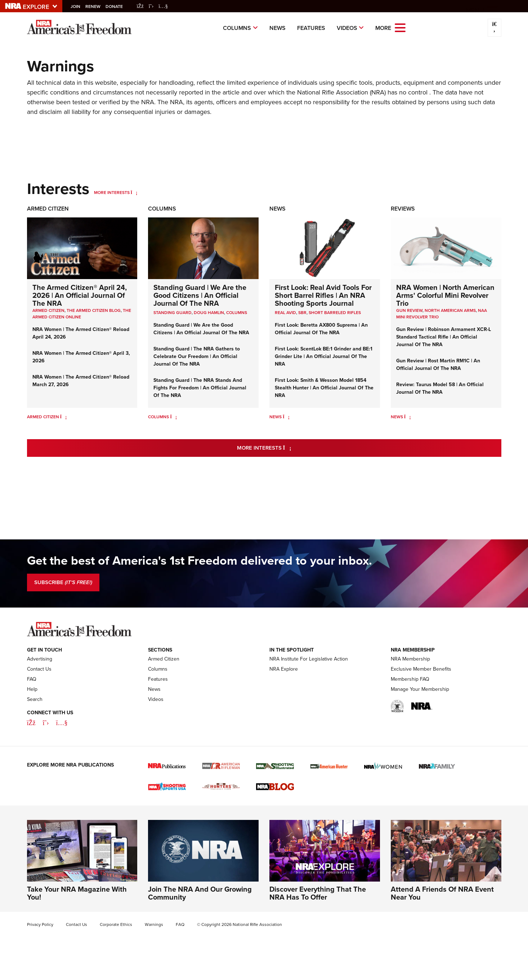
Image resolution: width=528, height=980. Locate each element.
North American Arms (450, 310)
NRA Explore (284, 669)
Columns (237, 28)
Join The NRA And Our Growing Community (200, 893)
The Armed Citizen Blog (94, 310)
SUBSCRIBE (63, 582)
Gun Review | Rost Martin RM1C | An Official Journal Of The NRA (438, 365)
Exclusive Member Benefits (421, 669)
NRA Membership (410, 659)
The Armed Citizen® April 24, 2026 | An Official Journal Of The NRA (80, 295)
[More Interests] (134, 193)
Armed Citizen (48, 209)
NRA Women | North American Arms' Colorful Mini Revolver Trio (445, 295)
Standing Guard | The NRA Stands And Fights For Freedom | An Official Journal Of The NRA (200, 388)
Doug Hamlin (209, 313)
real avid (285, 313)
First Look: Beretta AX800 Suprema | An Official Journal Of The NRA (321, 329)
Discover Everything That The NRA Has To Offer (318, 893)
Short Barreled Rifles (335, 313)
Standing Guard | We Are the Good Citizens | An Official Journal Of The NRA (200, 295)
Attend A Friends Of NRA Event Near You (442, 893)
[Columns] (173, 417)
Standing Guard (173, 313)
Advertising (40, 659)
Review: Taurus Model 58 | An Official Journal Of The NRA (440, 388)
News (278, 28)
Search (35, 699)
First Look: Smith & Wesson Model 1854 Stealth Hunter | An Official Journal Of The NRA (324, 388)
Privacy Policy (40, 924)
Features (311, 28)
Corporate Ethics (116, 924)
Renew (95, 6)
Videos (347, 28)
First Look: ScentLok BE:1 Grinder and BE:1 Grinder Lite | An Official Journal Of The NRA (324, 356)
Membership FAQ (410, 679)
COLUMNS (237, 313)
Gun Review (409, 310)
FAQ (32, 679)
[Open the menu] (400, 27)
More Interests (112, 193)
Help (32, 689)
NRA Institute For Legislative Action (309, 659)
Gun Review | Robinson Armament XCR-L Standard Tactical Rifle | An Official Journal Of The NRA (444, 337)
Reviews (403, 209)
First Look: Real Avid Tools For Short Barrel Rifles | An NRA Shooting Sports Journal (323, 295)
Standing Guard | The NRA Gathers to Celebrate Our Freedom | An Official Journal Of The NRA (197, 356)
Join (78, 6)
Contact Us (39, 669)
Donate (116, 6)
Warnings (154, 924)
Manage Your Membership (420, 689)
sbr (302, 313)
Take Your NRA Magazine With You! (77, 893)
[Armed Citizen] (64, 417)
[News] (286, 417)
